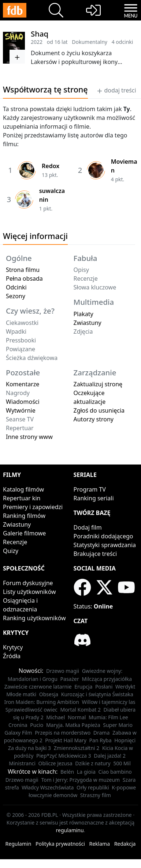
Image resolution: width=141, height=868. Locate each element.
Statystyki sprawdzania (105, 545)
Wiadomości (23, 402)
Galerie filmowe (24, 533)
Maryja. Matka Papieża (73, 725)
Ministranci (22, 763)
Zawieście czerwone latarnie (38, 687)
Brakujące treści (95, 554)
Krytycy (13, 647)
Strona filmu (23, 270)
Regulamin (18, 844)
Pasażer (70, 679)
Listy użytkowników (29, 592)
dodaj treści (116, 90)
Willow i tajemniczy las (109, 702)
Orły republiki (93, 787)
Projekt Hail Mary (66, 740)
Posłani (104, 687)
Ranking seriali (94, 498)
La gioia (86, 772)
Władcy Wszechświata (48, 787)
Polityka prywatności (60, 844)
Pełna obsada (24, 278)
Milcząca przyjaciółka (107, 679)
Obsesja (49, 694)
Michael (55, 717)
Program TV (90, 489)
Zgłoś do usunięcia (99, 410)
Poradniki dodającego (103, 536)
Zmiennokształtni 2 (77, 748)
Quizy (11, 551)
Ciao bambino (115, 772)
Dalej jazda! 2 (110, 756)
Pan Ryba (101, 740)
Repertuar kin (22, 498)
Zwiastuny (88, 323)
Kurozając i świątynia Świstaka (97, 694)
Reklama (100, 844)
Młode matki (21, 694)
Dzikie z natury (93, 763)
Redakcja (125, 844)
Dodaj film (88, 527)
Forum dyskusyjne (28, 583)
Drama (102, 733)
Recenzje (15, 542)
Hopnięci (125, 740)
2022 (37, 42)
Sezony (16, 296)
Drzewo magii (63, 671)
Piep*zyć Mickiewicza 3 (64, 756)
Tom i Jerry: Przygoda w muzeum (80, 780)
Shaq (40, 34)
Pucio (37, 725)
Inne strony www (29, 437)
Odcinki (16, 287)
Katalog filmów (23, 489)
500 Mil (122, 763)
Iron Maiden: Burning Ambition (41, 702)
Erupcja (83, 687)
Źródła (12, 656)
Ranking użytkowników (34, 618)
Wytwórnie (21, 410)
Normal (77, 717)
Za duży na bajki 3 (29, 748)
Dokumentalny (90, 42)
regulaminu (70, 830)
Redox (51, 166)
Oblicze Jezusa (55, 763)
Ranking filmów (24, 516)
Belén (67, 772)
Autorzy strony (94, 419)
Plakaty (84, 314)
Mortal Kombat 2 (80, 710)
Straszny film (96, 795)
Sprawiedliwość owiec (31, 710)
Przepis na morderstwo (63, 733)
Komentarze (23, 384)
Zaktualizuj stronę (98, 384)
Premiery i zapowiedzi (33, 507)
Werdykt (125, 687)
